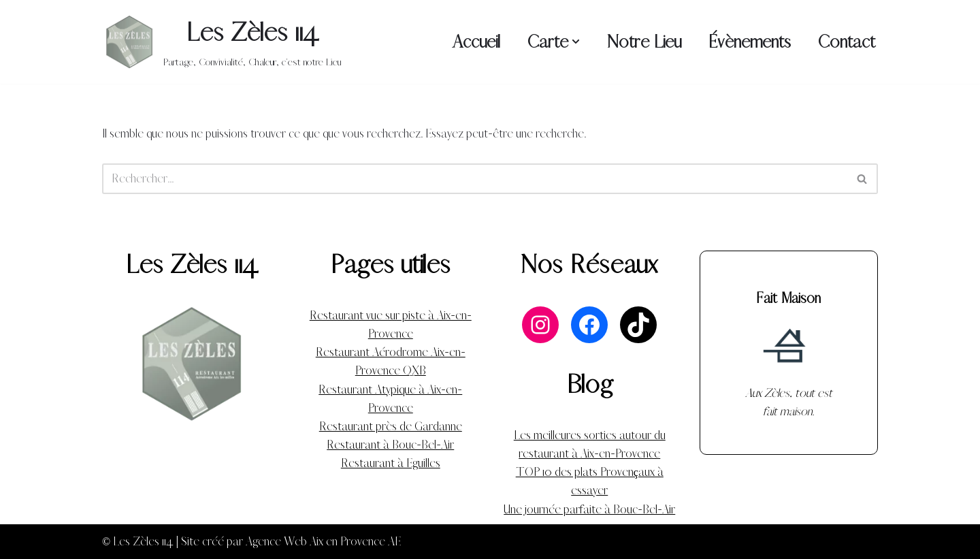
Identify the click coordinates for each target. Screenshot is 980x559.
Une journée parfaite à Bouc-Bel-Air (589, 510)
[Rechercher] (475, 179)
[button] (576, 42)
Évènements (750, 42)
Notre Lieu (644, 42)
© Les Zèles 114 (138, 542)
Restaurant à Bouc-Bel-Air (390, 445)
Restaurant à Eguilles (391, 463)
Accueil (476, 42)
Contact (847, 42)
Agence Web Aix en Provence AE (323, 542)
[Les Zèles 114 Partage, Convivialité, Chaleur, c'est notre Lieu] (222, 42)
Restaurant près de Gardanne (391, 427)
